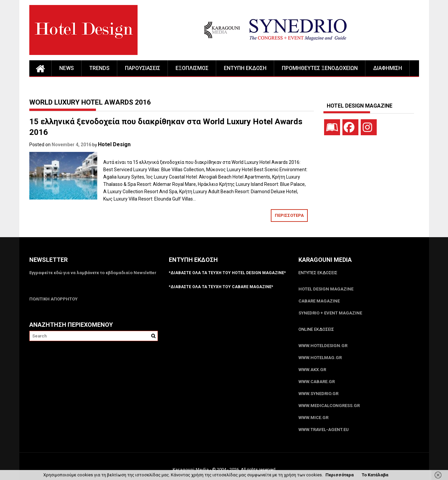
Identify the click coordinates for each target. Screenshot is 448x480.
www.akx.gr (312, 370)
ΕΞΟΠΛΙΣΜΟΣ (192, 68)
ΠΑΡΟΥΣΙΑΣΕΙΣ (143, 68)
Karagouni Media (191, 470)
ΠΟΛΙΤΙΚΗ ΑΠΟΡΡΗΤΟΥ (53, 299)
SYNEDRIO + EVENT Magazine (330, 313)
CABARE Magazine (319, 301)
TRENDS (99, 68)
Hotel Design (114, 144)
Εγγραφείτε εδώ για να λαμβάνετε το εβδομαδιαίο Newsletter (93, 273)
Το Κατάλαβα (375, 475)
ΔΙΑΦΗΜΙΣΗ (388, 68)
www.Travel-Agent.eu (324, 430)
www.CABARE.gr (317, 382)
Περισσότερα (340, 475)
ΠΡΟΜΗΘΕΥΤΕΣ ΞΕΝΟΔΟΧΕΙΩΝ (320, 68)
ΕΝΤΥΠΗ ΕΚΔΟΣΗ (245, 68)
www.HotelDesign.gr (323, 346)
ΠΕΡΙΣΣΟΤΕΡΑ (289, 215)
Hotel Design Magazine (326, 289)
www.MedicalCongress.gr (329, 406)
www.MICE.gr (313, 418)
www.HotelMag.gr (320, 358)
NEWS (67, 68)
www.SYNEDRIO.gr (318, 394)
